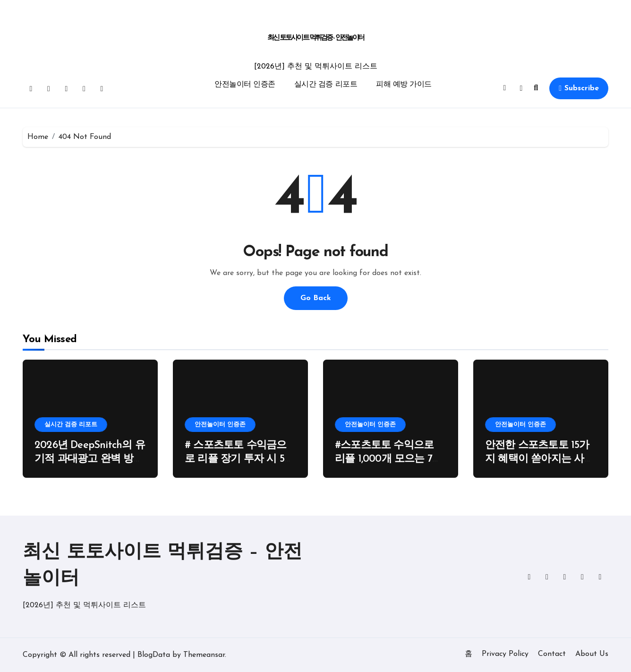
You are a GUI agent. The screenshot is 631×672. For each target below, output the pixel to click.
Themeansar (204, 655)
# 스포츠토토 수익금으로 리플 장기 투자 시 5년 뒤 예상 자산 (239, 459)
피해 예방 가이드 (404, 85)
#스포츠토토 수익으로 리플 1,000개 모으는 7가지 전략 (388, 459)
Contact (552, 654)
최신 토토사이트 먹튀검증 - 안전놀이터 (316, 38)
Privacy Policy (505, 654)
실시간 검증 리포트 (326, 85)
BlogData (154, 655)
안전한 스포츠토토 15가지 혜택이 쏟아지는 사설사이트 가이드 (540, 459)
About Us (592, 654)
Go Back (316, 298)
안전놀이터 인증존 (245, 85)
